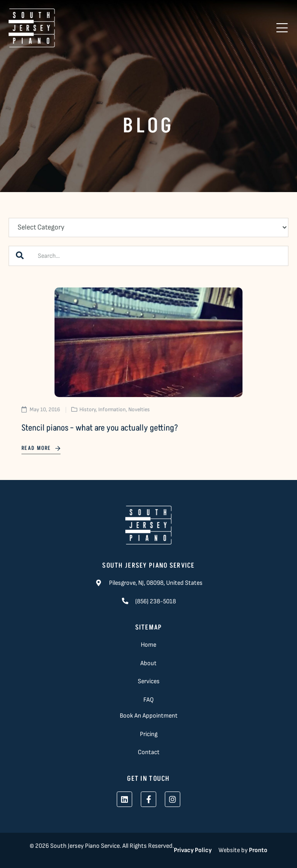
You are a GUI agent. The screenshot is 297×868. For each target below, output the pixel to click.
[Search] (20, 256)
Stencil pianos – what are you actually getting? (100, 428)
